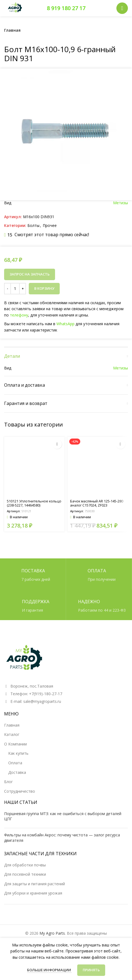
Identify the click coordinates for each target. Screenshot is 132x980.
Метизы (120, 203)
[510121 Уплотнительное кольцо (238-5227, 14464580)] (34, 467)
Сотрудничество (20, 791)
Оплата (15, 763)
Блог (8, 782)
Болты (33, 225)
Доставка (17, 772)
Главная (12, 30)
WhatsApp (65, 323)
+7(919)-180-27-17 (46, 694)
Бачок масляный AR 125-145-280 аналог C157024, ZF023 (97, 503)
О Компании (15, 744)
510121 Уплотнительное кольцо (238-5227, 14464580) (34, 503)
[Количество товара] (15, 289)
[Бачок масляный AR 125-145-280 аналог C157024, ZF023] (98, 467)
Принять (91, 970)
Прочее (50, 225)
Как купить (18, 753)
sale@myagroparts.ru (42, 701)
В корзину (44, 288)
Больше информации (49, 970)
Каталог (12, 734)
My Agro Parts (52, 933)
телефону (21, 315)
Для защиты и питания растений (35, 884)
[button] (57, 444)
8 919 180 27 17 (66, 8)
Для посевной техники (25, 874)
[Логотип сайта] (15, 8)
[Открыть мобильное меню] (122, 8)
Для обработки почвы (25, 865)
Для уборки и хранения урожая (33, 893)
